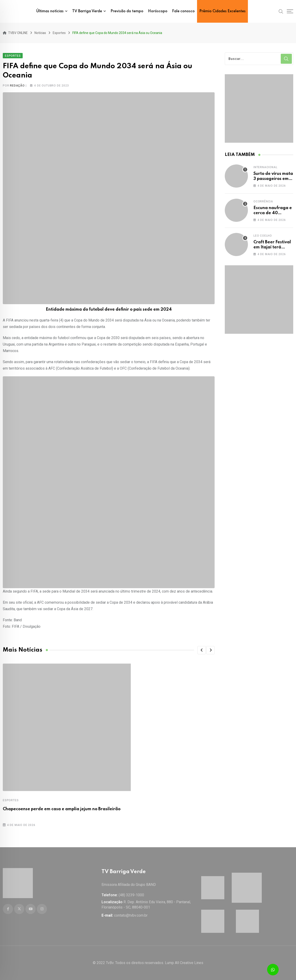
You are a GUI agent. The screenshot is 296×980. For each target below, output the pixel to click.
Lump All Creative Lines (184, 963)
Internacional (265, 167)
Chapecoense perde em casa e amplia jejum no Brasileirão (62, 809)
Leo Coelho (263, 236)
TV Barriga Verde (87, 11)
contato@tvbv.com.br (131, 915)
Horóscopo (158, 11)
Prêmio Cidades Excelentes (222, 11)
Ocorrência (263, 201)
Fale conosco (183, 11)
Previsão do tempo (127, 11)
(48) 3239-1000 (131, 895)
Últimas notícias (50, 11)
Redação (17, 86)
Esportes (11, 800)
